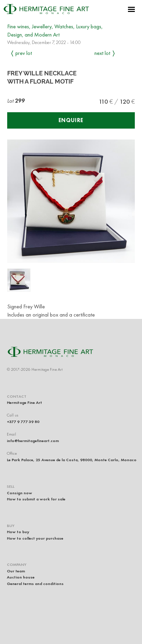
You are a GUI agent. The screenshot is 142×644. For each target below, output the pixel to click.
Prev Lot (24, 53)
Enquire (71, 120)
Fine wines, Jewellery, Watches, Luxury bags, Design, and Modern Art (55, 31)
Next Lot (102, 53)
